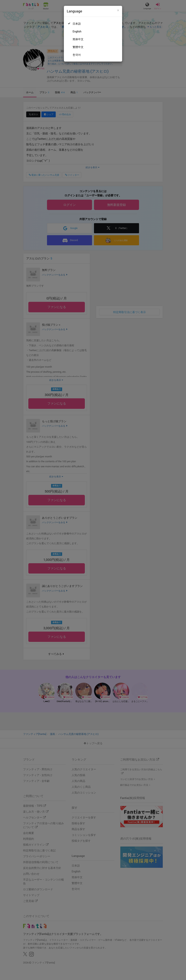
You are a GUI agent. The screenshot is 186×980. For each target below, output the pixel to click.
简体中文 (78, 39)
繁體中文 (78, 47)
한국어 (77, 55)
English (77, 31)
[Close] (118, 10)
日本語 (77, 24)
